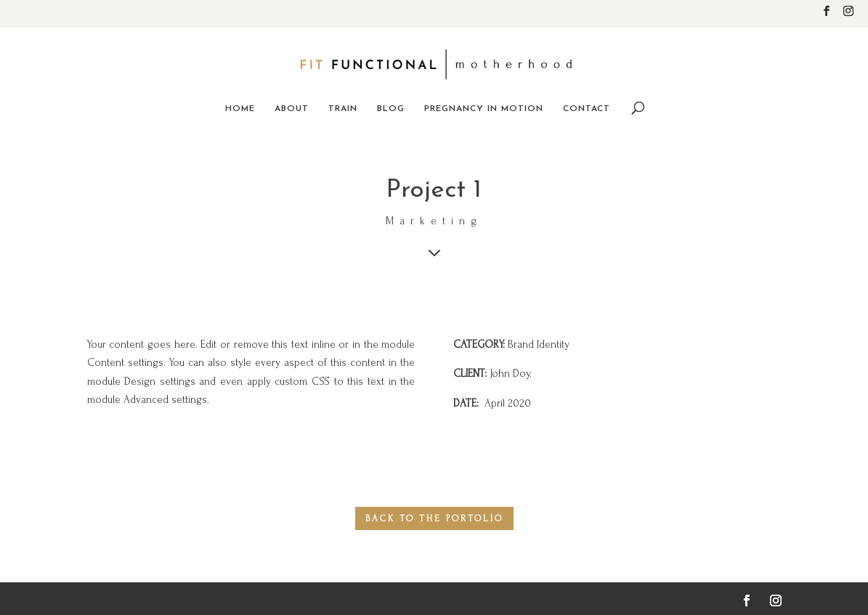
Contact (587, 109)
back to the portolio (434, 518)
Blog (391, 109)
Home (240, 109)
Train (343, 109)
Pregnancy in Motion (484, 109)
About (292, 109)
